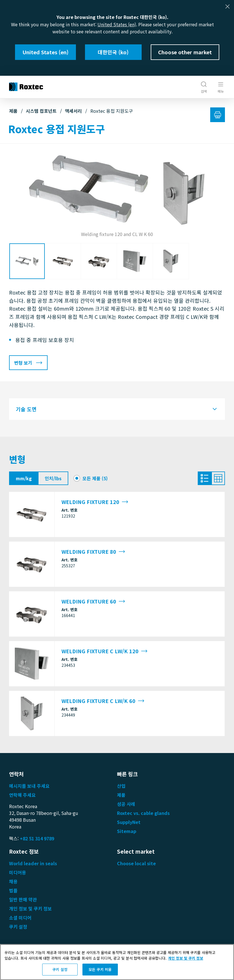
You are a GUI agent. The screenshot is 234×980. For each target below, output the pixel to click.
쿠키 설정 (18, 927)
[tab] (117, 409)
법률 (13, 890)
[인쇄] (218, 115)
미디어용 (18, 872)
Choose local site (136, 863)
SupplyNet (129, 822)
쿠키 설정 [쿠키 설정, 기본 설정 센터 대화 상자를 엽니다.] (60, 969)
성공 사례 (126, 804)
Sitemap (127, 831)
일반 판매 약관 (23, 899)
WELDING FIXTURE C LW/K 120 (105, 651)
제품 (13, 111)
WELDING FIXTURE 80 (93, 552)
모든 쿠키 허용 (100, 969)
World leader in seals (33, 863)
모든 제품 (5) (95, 478)
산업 (121, 786)
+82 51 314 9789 (37, 838)
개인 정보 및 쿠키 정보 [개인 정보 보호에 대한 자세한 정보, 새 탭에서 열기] (186, 958)
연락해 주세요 (22, 795)
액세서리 (73, 111)
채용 (13, 881)
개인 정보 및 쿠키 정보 (30, 908)
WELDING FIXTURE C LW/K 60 (103, 701)
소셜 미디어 (20, 918)
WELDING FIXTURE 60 (93, 601)
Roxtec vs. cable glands (143, 813)
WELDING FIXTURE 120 (95, 502)
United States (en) (117, 24)
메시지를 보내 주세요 (29, 786)
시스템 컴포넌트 (41, 111)
